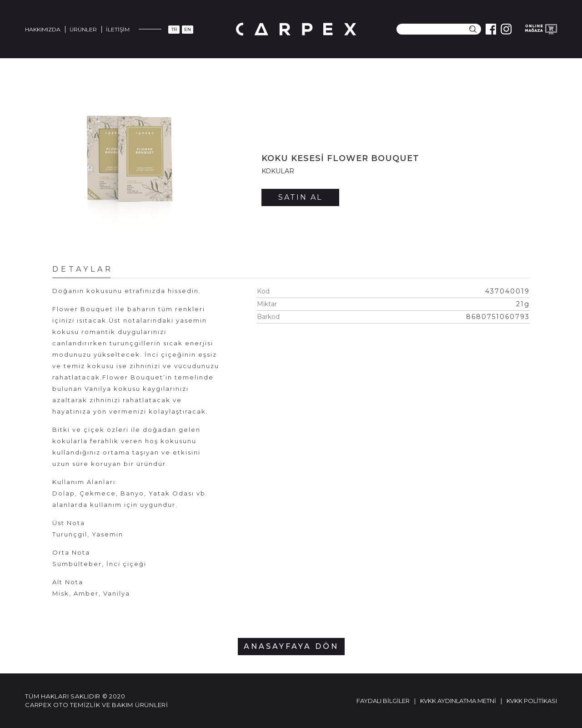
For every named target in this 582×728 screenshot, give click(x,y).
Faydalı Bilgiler (383, 701)
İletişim (118, 29)
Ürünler (83, 29)
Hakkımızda (43, 29)
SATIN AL (300, 197)
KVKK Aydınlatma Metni (458, 701)
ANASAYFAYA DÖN (291, 646)
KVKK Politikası (532, 701)
